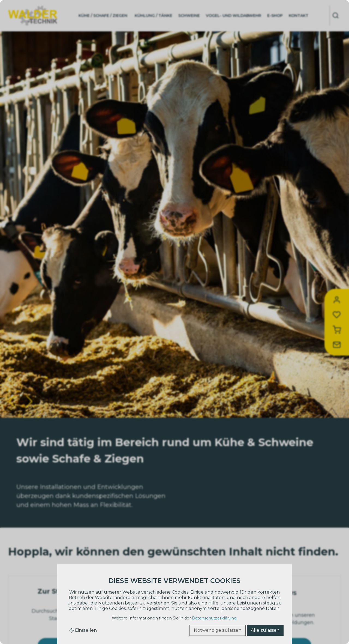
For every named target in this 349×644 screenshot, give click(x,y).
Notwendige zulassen (218, 630)
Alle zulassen (265, 630)
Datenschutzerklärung (214, 618)
